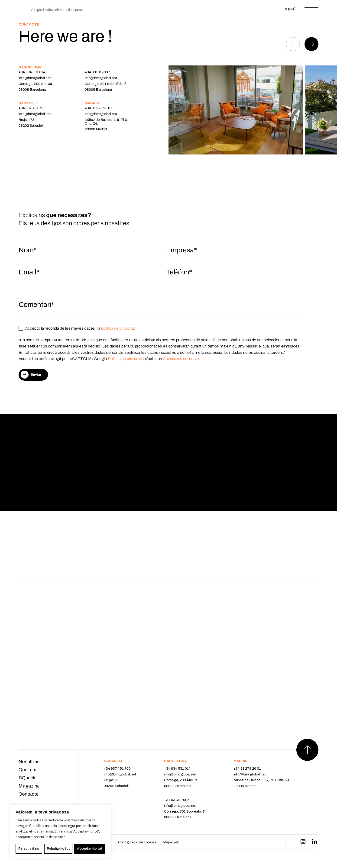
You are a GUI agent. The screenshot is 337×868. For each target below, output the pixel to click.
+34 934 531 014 (32, 72)
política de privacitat (118, 328)
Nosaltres (29, 762)
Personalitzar (29, 849)
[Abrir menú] (311, 9)
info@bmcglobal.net (35, 78)
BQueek (27, 778)
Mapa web (171, 842)
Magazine (29, 786)
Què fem (27, 770)
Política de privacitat (125, 359)
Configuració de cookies (137, 842)
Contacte (29, 794)
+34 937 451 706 (32, 108)
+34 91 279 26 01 (98, 108)
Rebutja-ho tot (58, 849)
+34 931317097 (97, 72)
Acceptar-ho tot (90, 849)
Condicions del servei (181, 359)
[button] (311, 44)
